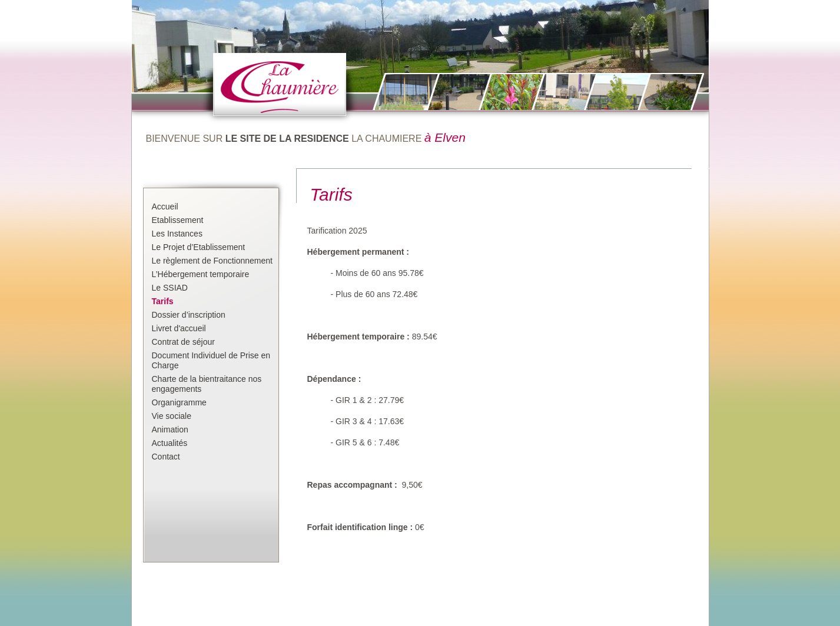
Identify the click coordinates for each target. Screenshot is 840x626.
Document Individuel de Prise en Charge (211, 360)
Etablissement (178, 220)
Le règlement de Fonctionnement (212, 261)
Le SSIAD (170, 288)
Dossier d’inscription (189, 315)
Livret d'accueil (179, 328)
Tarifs (163, 301)
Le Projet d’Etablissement (199, 247)
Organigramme (179, 402)
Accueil (165, 207)
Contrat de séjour (183, 342)
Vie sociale (172, 416)
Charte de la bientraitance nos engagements (207, 384)
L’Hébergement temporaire (201, 274)
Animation (170, 429)
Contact (166, 457)
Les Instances (177, 234)
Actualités (170, 443)
